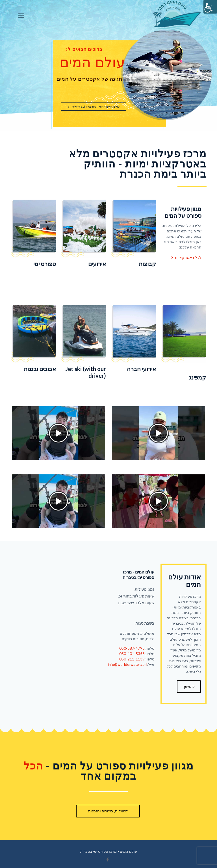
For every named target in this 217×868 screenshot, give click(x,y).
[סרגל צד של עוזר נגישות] (210, 7)
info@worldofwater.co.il (128, 664)
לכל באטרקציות (186, 257)
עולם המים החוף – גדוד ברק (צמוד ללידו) (94, 106)
